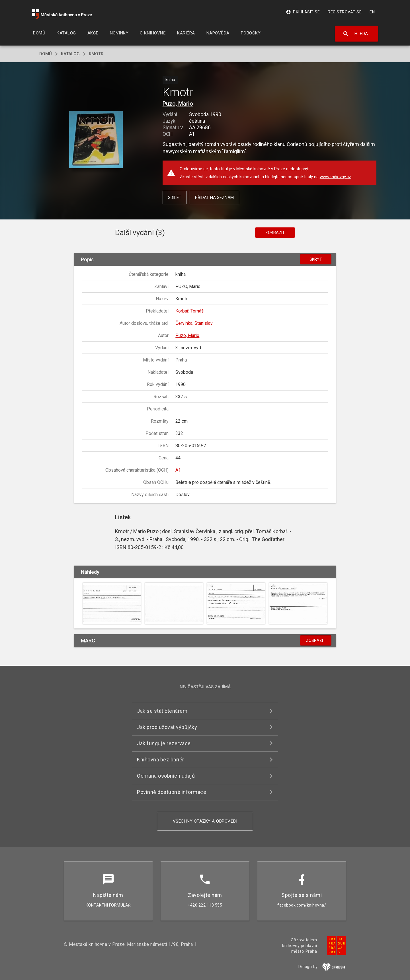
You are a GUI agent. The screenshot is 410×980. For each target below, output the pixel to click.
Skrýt (316, 259)
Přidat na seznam (214, 198)
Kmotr (96, 54)
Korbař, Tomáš (189, 311)
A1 (178, 470)
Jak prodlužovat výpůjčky (167, 727)
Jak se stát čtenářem (162, 711)
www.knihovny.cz (335, 177)
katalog (70, 54)
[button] (96, 140)
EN (372, 12)
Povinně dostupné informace (172, 792)
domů (46, 54)
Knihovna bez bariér (161, 760)
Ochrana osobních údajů (166, 776)
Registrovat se (345, 12)
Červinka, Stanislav (194, 323)
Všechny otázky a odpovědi (205, 821)
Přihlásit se (303, 12)
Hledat (357, 34)
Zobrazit (275, 233)
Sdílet (175, 198)
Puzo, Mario (178, 104)
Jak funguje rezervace (164, 743)
